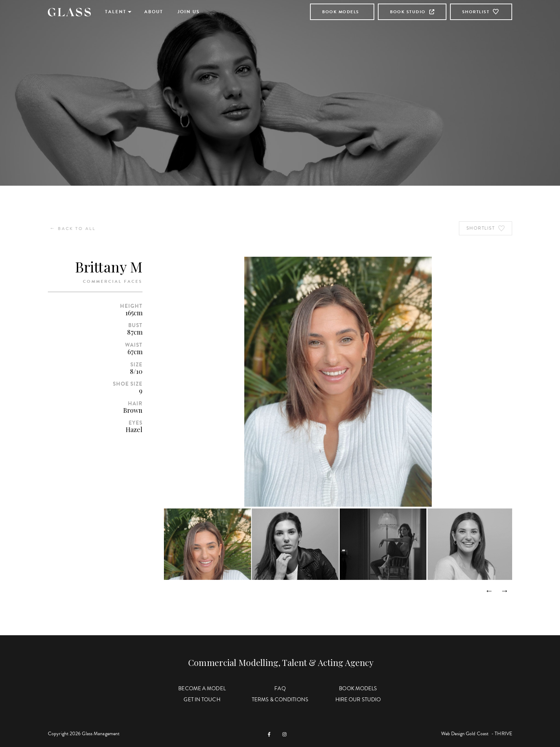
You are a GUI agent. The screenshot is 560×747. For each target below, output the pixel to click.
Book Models (341, 12)
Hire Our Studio (358, 700)
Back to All (73, 228)
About (154, 12)
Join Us (189, 12)
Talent (116, 12)
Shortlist (481, 12)
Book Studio (412, 12)
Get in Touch (202, 700)
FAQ (280, 688)
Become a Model (202, 688)
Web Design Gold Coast (465, 734)
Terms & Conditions (280, 700)
